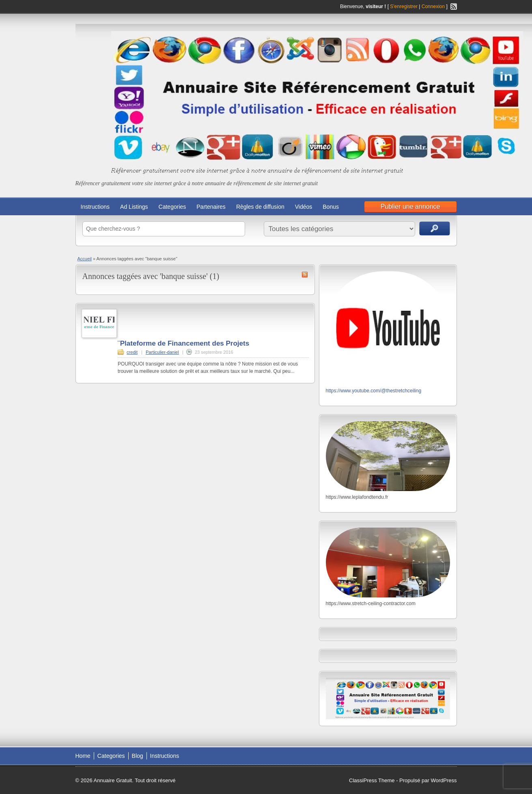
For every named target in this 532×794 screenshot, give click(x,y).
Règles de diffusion (260, 207)
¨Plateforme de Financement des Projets (183, 343)
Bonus (331, 207)
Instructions (95, 207)
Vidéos (304, 207)
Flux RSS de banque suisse (305, 275)
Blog (138, 756)
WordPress (444, 780)
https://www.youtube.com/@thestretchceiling (374, 391)
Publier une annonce (410, 207)
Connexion (434, 6)
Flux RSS (454, 6)
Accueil (85, 259)
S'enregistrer (404, 6)
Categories (172, 207)
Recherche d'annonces (435, 228)
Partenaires (211, 207)
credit (132, 352)
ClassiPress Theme (372, 780)
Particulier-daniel (162, 352)
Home (83, 756)
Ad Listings (134, 207)
